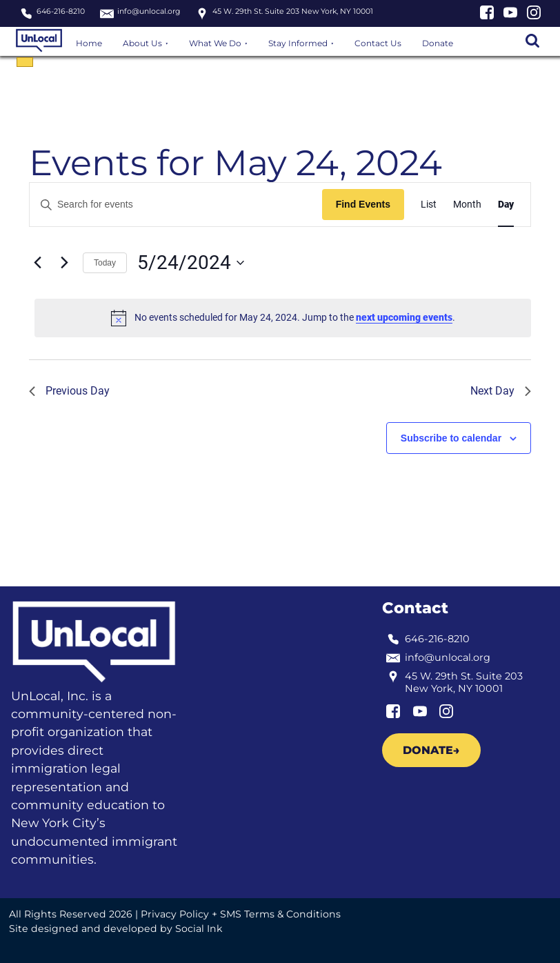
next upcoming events (404, 317)
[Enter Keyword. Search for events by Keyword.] (176, 205)
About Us (142, 43)
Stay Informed (298, 43)
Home (89, 43)
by (116, 929)
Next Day (501, 391)
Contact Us (378, 43)
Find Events (363, 204)
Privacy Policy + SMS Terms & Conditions (241, 914)
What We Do (215, 43)
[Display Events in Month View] (467, 205)
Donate (438, 43)
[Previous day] (37, 263)
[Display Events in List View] (429, 205)
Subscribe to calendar (451, 438)
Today (105, 263)
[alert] (283, 318)
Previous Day (69, 391)
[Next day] (64, 263)
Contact (415, 608)
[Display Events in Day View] (506, 205)
